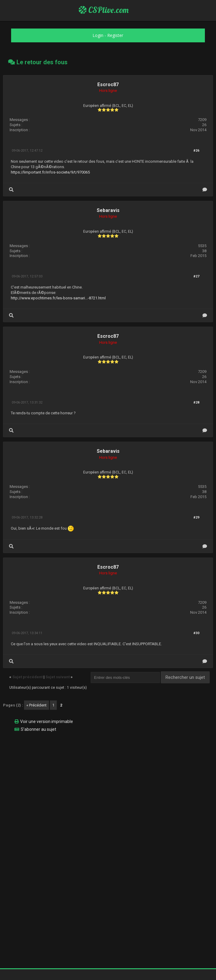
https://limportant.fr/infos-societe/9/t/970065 (50, 172)
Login (98, 35)
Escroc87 (108, 85)
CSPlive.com (104, 10)
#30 (196, 633)
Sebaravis (108, 210)
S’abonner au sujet (38, 729)
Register (115, 35)
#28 (196, 402)
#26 (196, 151)
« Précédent (37, 705)
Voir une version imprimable (47, 721)
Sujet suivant (58, 677)
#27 (196, 276)
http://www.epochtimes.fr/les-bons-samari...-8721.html (58, 298)
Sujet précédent (27, 677)
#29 (196, 517)
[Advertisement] (108, 779)
